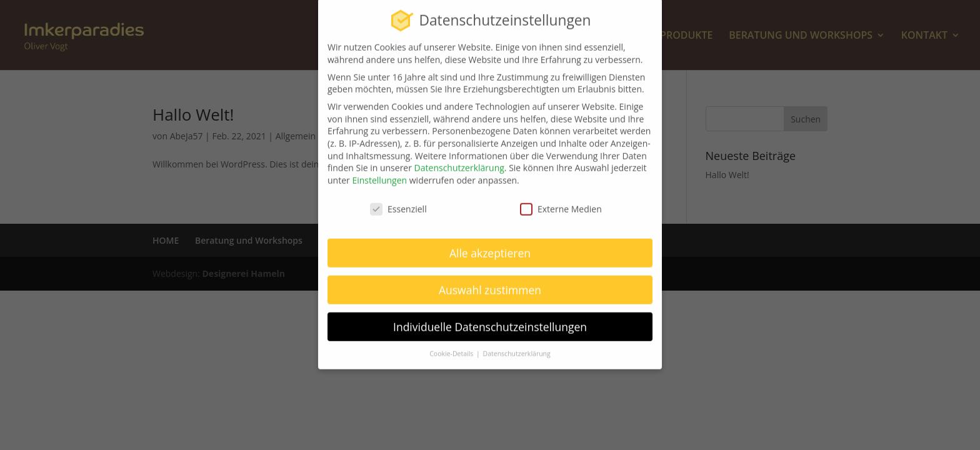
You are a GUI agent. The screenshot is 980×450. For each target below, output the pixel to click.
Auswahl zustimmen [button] (490, 282)
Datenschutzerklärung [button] (517, 346)
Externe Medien (561, 201)
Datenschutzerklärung (459, 160)
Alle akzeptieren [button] (490, 245)
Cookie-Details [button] (452, 346)
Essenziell (398, 201)
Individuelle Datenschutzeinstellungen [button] (490, 319)
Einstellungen (379, 172)
